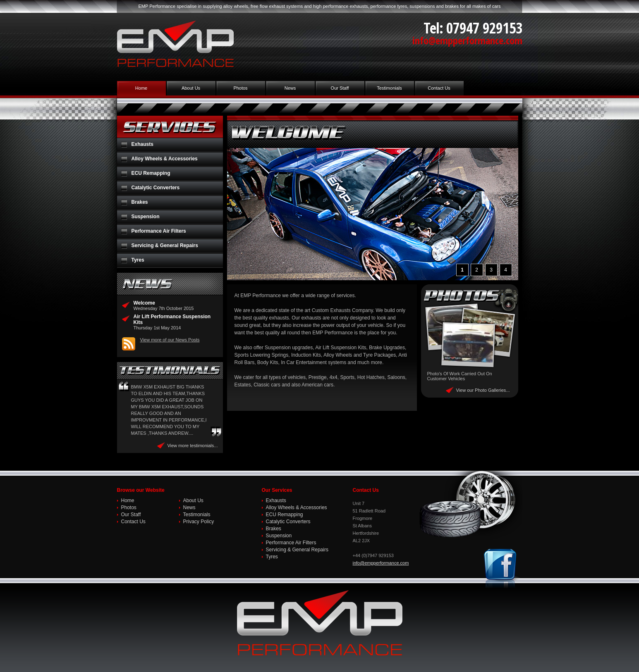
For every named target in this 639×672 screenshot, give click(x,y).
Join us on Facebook (502, 569)
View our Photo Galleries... (483, 390)
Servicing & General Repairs (165, 245)
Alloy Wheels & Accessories (165, 159)
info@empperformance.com (467, 40)
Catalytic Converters (156, 188)
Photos (240, 88)
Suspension (146, 217)
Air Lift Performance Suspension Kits (172, 319)
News (290, 88)
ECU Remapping (151, 173)
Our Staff (340, 88)
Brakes (140, 202)
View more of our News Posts (170, 340)
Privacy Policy (199, 522)
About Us (191, 88)
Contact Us (439, 88)
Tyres (138, 260)
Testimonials (389, 88)
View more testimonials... (192, 446)
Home (141, 88)
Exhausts (142, 144)
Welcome (144, 303)
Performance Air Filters (159, 231)
